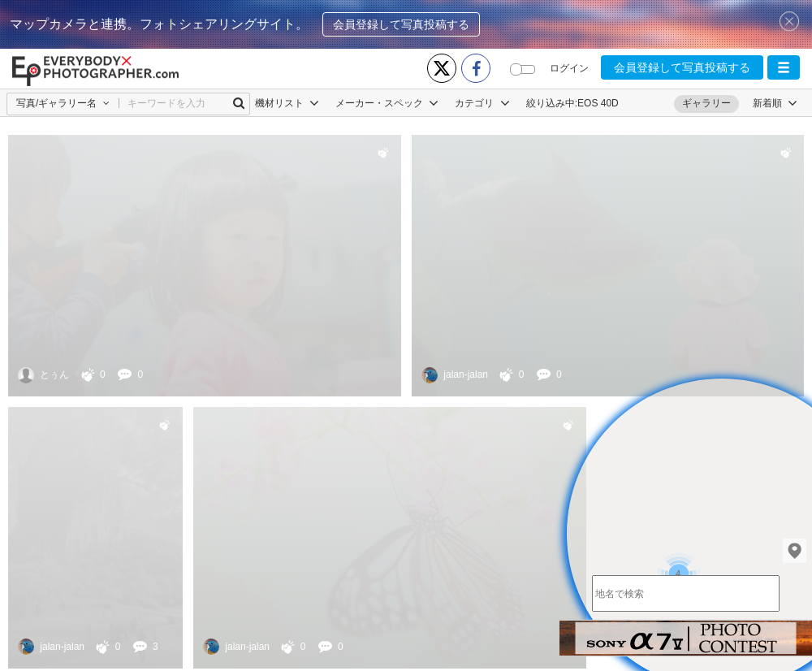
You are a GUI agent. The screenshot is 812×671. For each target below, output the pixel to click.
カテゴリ (482, 103)
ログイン (569, 68)
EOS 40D (598, 103)
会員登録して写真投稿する (401, 24)
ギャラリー (706, 103)
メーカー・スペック (387, 103)
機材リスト (287, 103)
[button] (784, 67)
